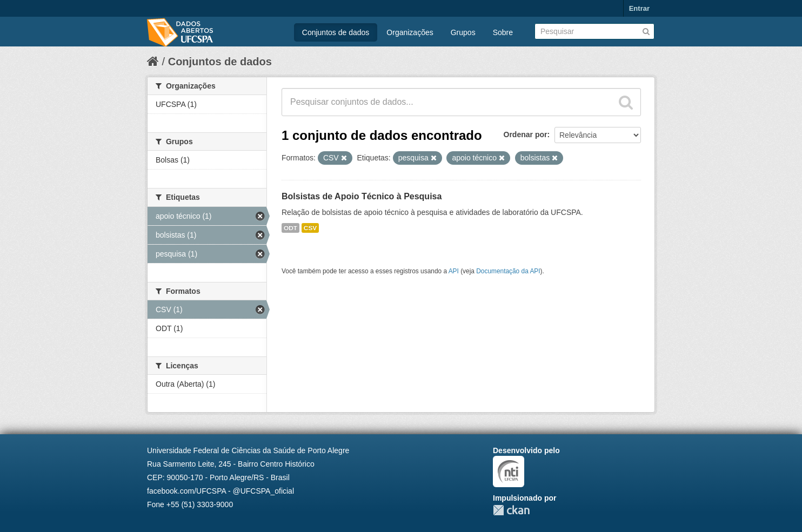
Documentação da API (508, 271)
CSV (310, 228)
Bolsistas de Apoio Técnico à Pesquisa (362, 196)
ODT (290, 228)
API (454, 271)
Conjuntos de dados (336, 32)
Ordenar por (526, 134)
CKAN (511, 510)
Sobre (503, 32)
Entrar (639, 8)
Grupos (463, 32)
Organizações (410, 32)
